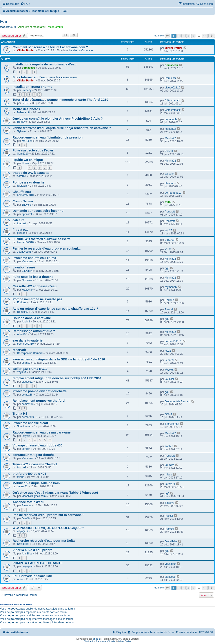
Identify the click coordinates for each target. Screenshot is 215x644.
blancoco (170, 183)
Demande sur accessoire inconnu (38, 211)
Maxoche (27, 290)
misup (21, 477)
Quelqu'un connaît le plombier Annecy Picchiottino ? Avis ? (58, 119)
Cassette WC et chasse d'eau (35, 286)
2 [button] (178, 36)
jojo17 (168, 230)
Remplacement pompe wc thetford (39, 401)
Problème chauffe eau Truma (34, 258)
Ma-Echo (27, 141)
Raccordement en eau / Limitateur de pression (48, 137)
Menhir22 (170, 138)
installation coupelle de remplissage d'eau (45, 64)
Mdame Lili (24, 112)
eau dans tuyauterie (27, 340)
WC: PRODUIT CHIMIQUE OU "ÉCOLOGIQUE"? (48, 528)
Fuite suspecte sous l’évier (33, 150)
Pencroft (170, 212)
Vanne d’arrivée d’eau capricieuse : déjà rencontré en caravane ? (62, 128)
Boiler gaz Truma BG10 (30, 369)
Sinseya (26, 505)
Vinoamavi (28, 261)
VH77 (168, 249)
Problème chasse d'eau (30, 423)
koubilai (169, 379)
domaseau (28, 68)
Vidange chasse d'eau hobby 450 (37, 445)
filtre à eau (21, 230)
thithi (168, 202)
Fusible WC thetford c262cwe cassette (42, 239)
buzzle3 (22, 468)
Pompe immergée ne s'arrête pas (37, 299)
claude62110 (172, 88)
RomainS (170, 78)
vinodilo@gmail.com (34, 496)
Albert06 (22, 334)
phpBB (96, 639)
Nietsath (22, 186)
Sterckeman (24, 426)
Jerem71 (22, 486)
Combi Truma (23, 201)
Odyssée (27, 280)
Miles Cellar (125, 641)
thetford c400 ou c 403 (29, 474)
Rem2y (21, 122)
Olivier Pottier (26, 50)
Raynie (26, 436)
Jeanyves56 (24, 252)
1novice (26, 205)
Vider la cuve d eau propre (32, 550)
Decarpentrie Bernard (30, 353)
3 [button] (183, 36)
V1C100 (170, 240)
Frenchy (27, 90)
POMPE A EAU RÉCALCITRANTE (38, 563)
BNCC (26, 103)
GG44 (168, 414)
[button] (167, 36)
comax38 (27, 395)
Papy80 (169, 529)
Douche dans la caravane (32, 318)
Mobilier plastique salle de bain (36, 483)
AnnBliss (27, 554)
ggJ (167, 268)
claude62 (27, 382)
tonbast (22, 223)
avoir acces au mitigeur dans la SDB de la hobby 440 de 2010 (59, 359)
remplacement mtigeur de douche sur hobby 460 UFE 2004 (57, 378)
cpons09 (27, 214)
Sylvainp (22, 131)
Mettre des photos (26, 109)
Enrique (22, 302)
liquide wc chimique (28, 160)
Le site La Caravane (81, 50)
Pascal (169, 151)
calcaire (18, 220)
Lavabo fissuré (24, 267)
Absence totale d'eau (28, 502)
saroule (22, 176)
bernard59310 (25, 195)
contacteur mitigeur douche (34, 455)
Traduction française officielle (100, 641)
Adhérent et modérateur (32, 27)
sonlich (26, 449)
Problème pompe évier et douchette (40, 391)
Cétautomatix (173, 101)
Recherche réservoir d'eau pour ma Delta (44, 541)
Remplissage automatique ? (34, 331)
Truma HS (20, 414)
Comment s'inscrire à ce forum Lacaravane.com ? (50, 47)
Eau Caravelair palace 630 (32, 576)
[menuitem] (25, 4)
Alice (20, 579)
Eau (4, 22)
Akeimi (26, 322)
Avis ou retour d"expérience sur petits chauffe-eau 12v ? (55, 309)
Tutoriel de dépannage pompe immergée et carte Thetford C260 (60, 100)
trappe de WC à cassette (31, 173)
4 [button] (188, 36)
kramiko (169, 465)
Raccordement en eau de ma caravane (42, 432)
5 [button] (193, 36)
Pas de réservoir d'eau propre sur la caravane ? (48, 515)
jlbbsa (25, 163)
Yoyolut (21, 372)
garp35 (21, 233)
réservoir (19, 350)
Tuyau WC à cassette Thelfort (35, 464)
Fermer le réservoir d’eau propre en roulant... (47, 248)
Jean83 (26, 363)
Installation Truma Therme (32, 87)
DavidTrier (23, 544)
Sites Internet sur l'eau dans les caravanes (45, 77)
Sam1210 (23, 154)
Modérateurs (55, 27)
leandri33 (170, 129)
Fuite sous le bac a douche (33, 277)
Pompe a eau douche (28, 182)
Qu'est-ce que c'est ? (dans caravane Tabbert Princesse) (55, 493)
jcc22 (168, 351)
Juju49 (26, 518)
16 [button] (205, 36)
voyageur (23, 531)
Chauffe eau (22, 192)
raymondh (171, 119)
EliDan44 (27, 271)
